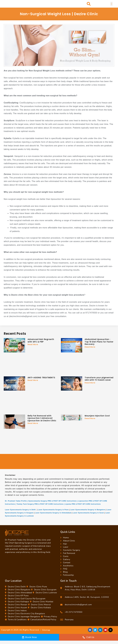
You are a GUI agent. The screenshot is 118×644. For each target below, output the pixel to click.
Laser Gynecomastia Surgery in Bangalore (88, 510)
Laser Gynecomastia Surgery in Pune (53, 510)
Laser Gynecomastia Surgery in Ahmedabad (53, 513)
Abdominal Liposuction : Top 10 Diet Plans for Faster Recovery (99, 342)
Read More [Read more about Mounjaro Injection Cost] (90, 418)
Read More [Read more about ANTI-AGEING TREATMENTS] (33, 380)
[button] (89, 4)
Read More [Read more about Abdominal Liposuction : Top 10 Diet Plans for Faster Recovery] (90, 347)
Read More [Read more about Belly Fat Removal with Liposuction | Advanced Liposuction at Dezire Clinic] (33, 423)
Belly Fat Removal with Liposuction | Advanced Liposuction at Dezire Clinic (42, 418)
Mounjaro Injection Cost (97, 416)
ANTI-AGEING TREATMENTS (41, 378)
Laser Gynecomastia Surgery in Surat (88, 513)
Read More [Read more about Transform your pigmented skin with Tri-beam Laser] (90, 383)
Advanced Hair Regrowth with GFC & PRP (41, 341)
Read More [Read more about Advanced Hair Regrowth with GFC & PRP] (33, 344)
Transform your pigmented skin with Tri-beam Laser (99, 379)
